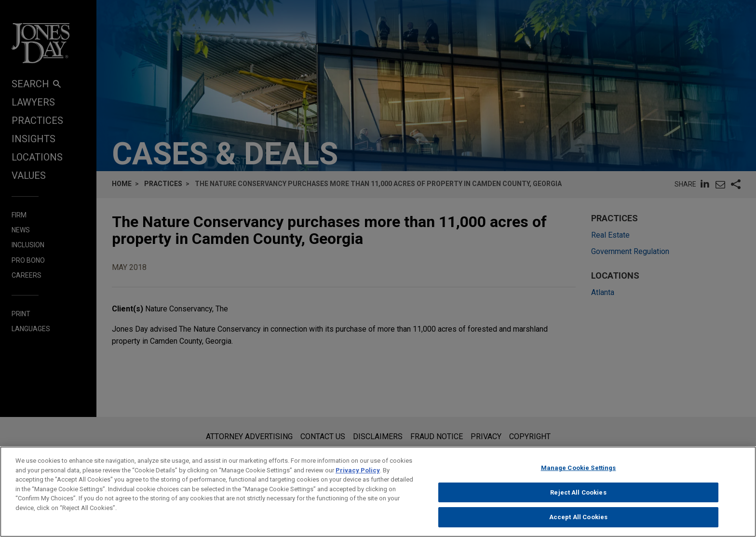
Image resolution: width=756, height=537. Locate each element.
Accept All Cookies (578, 520)
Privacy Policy (358, 473)
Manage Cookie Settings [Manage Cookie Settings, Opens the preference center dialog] (579, 471)
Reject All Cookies (578, 495)
